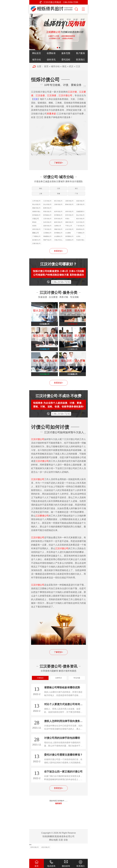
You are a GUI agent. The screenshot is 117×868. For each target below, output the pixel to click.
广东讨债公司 (80, 229)
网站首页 (37, 53)
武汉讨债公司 (46, 857)
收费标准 (51, 53)
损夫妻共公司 (36, 243)
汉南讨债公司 (58, 208)
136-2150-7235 (61, 285)
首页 (46, 66)
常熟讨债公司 (47, 215)
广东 (77, 196)
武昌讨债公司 (80, 204)
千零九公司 (69, 229)
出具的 (78, 240)
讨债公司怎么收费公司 (58, 243)
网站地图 (53, 849)
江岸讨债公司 (36, 204)
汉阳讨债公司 (69, 204)
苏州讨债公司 (69, 218)
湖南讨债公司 (69, 225)
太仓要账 (68, 236)
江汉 (78, 66)
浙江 (77, 189)
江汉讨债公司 (47, 204)
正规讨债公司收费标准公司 (36, 247)
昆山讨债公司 (80, 218)
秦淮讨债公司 (58, 225)
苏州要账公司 (58, 236)
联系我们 (80, 60)
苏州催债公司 (36, 218)
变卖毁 (34, 229)
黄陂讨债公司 (36, 211)
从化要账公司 (58, 240)
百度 (61, 849)
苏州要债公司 (58, 218)
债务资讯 (51, 60)
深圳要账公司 (69, 240)
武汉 (71, 66)
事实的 (34, 225)
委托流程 (66, 60)
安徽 (58, 196)
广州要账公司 (36, 240)
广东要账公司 (80, 236)
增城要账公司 (47, 240)
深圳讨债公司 (69, 215)
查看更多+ (59, 254)
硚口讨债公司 (58, 204)
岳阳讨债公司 (47, 229)
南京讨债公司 (80, 222)
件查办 (67, 222)
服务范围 (66, 53)
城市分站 (37, 60)
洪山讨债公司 (47, 208)
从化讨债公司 (69, 232)
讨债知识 (40, 687)
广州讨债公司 (47, 232)
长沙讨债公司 (80, 225)
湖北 (64, 66)
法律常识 (58, 687)
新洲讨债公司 (47, 211)
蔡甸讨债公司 (69, 208)
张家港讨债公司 (36, 215)
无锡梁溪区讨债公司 (80, 215)
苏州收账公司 (47, 218)
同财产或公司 (47, 243)
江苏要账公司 (47, 236)
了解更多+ (59, 163)
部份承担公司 (80, 232)
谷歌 (66, 849)
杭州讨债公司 (58, 215)
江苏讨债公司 (47, 222)
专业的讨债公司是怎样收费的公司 (80, 243)
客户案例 (80, 53)
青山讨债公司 (36, 208)
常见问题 (77, 687)
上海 (40, 196)
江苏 (58, 189)
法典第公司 (58, 229)
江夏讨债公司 (80, 208)
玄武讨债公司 (47, 225)
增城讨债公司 (58, 232)
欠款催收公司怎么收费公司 (69, 243)
